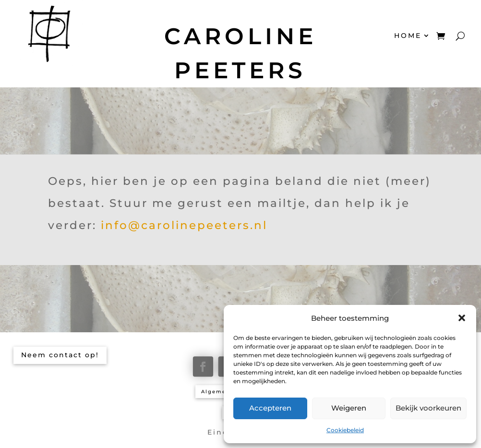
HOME (408, 36)
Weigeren (349, 408)
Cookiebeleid (345, 430)
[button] (462, 318)
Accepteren (270, 408)
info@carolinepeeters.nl (184, 225)
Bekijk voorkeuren (428, 408)
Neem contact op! (60, 355)
